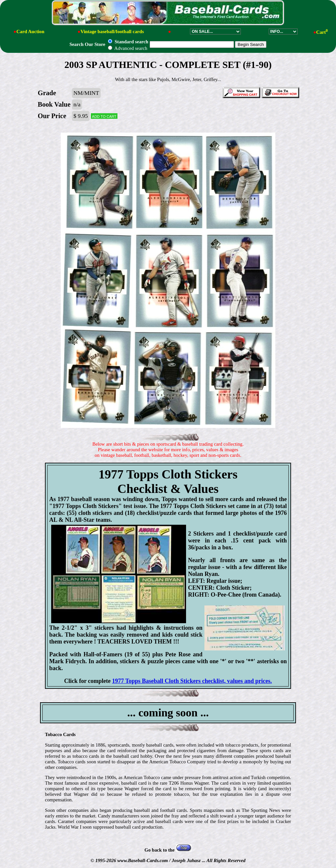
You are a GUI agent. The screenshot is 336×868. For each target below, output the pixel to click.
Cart (322, 32)
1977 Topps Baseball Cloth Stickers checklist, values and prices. (192, 681)
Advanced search (127, 48)
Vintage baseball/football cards (112, 32)
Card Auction (30, 32)
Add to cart (104, 116)
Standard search (128, 42)
